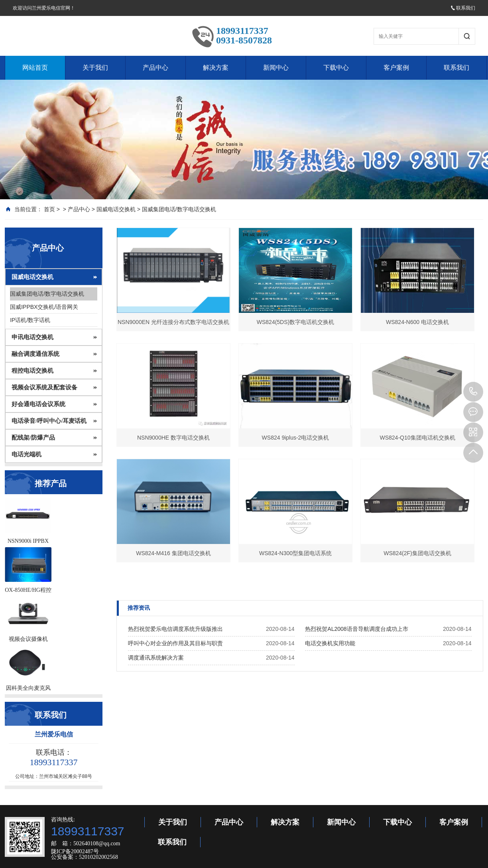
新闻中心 (276, 68)
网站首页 (35, 68)
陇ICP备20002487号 (75, 851)
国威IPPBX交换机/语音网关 (44, 307)
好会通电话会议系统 (38, 404)
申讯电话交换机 (32, 337)
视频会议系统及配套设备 (44, 387)
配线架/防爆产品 (33, 438)
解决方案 (216, 68)
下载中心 (336, 68)
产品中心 (155, 68)
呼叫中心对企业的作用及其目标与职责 (175, 643)
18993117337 (473, 392)
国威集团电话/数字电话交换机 (179, 209)
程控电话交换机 (32, 371)
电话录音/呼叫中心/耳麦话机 (49, 421)
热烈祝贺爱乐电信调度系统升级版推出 (175, 629)
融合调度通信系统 (35, 354)
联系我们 (463, 8)
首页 (49, 209)
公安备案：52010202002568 (85, 857)
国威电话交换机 (116, 209)
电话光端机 (27, 454)
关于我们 (95, 68)
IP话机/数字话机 (30, 320)
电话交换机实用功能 (330, 643)
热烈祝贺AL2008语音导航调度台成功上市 (356, 629)
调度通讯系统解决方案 (156, 658)
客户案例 (396, 68)
